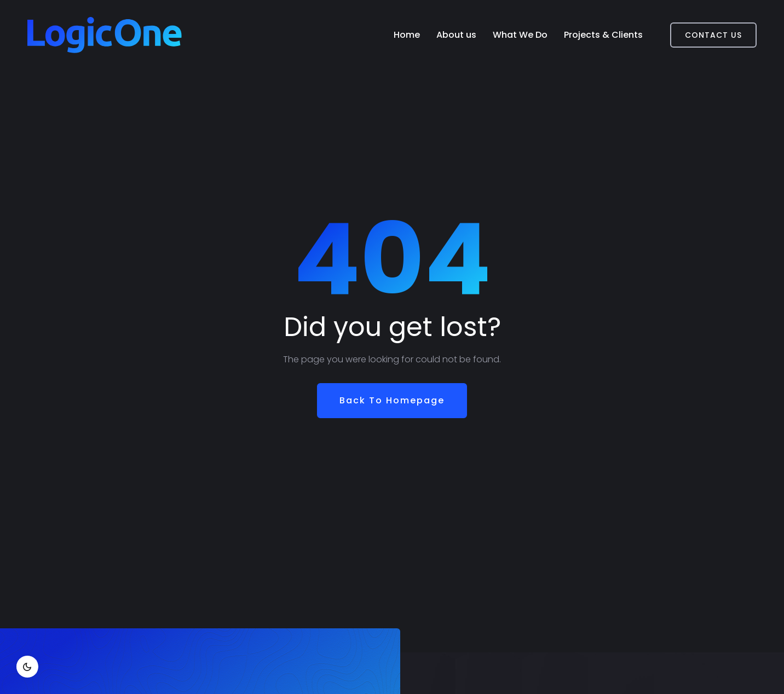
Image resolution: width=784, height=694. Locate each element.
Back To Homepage (392, 400)
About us (456, 35)
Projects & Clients (603, 35)
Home (407, 35)
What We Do (520, 35)
